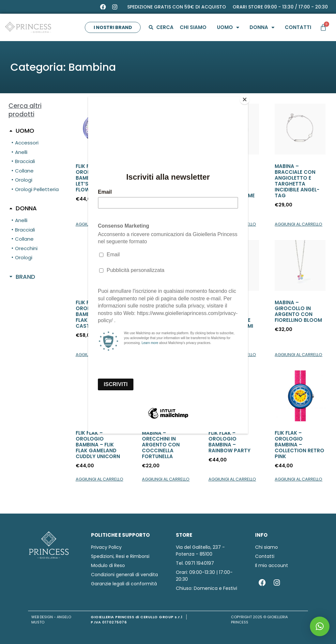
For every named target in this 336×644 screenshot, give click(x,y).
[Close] (246, 98)
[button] (320, 626)
